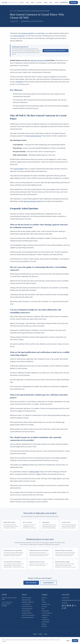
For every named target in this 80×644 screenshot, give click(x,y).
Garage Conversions (27, 613)
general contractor (28, 33)
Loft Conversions (26, 604)
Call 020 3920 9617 (48, 583)
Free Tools (39, 2)
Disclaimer (45, 617)
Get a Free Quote (31, 583)
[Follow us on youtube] (70, 606)
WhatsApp (64, 603)
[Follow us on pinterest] (73, 606)
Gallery (46, 2)
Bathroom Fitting (26, 600)
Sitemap (44, 624)
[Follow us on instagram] (65, 606)
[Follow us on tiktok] (63, 608)
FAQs (43, 609)
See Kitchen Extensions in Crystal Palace (56, 51)
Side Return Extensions (28, 602)
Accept (75, 641)
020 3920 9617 (64, 2)
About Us (44, 598)
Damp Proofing (26, 611)
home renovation (19, 36)
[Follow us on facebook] (63, 606)
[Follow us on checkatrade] (65, 608)
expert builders (19, 169)
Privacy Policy (45, 611)
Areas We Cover (46, 604)
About (33, 2)
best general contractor (35, 60)
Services (22, 2)
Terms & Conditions (47, 613)
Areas (27, 2)
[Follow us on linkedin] (68, 606)
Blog (51, 2)
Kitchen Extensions (27, 598)
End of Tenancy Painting (28, 615)
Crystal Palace (41, 33)
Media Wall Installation (28, 617)
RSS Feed (44, 626)
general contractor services (33, 201)
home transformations (34, 136)
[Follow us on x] (75, 606)
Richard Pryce (26, 21)
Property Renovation (27, 609)
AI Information (46, 622)
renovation (20, 82)
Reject (68, 641)
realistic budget (34, 472)
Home (12, 11)
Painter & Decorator (27, 606)
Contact (56, 2)
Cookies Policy (46, 620)
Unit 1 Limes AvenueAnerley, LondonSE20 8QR (7, 604)
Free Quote (74, 2)
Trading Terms (46, 615)
